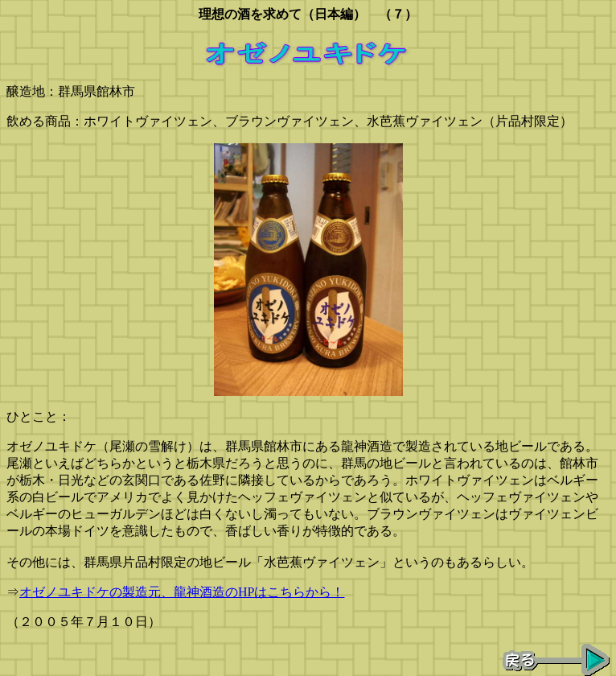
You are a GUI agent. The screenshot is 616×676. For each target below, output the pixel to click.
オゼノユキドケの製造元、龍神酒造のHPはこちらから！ (182, 592)
